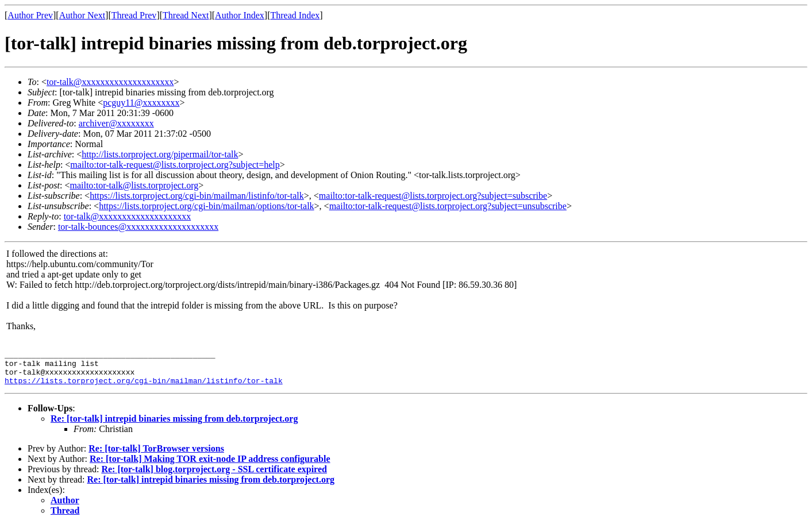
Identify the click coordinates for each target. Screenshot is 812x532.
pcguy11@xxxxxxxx (141, 103)
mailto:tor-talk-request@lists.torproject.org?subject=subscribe (433, 196)
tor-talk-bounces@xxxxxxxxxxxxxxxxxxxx (138, 227)
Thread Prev (134, 15)
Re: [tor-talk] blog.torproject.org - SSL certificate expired (214, 476)
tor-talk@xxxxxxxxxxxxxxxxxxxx (110, 82)
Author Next (82, 15)
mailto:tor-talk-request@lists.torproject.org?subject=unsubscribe (448, 206)
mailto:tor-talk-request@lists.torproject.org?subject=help (175, 165)
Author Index (240, 15)
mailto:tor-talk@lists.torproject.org (134, 185)
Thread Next (186, 15)
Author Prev (30, 15)
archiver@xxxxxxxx (116, 123)
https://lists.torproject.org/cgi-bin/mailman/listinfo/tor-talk (197, 196)
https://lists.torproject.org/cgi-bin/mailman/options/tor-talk (206, 206)
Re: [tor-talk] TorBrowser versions (156, 455)
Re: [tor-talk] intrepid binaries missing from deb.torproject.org (174, 425)
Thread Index (295, 15)
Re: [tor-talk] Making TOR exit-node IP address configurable (210, 466)
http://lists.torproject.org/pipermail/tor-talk (160, 154)
